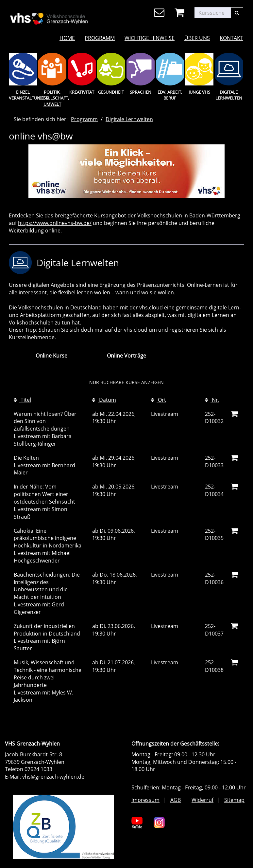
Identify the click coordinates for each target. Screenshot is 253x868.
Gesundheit (111, 92)
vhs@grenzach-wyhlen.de (53, 777)
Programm (100, 38)
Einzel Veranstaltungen (23, 95)
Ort (159, 400)
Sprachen (141, 92)
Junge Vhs (199, 92)
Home (67, 38)
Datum (104, 400)
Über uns (197, 38)
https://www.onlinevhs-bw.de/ (55, 223)
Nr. (212, 400)
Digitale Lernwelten (229, 95)
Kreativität (82, 92)
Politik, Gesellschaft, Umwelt (52, 98)
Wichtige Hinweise (150, 38)
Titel (22, 400)
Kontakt (231, 38)
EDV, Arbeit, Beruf (170, 95)
